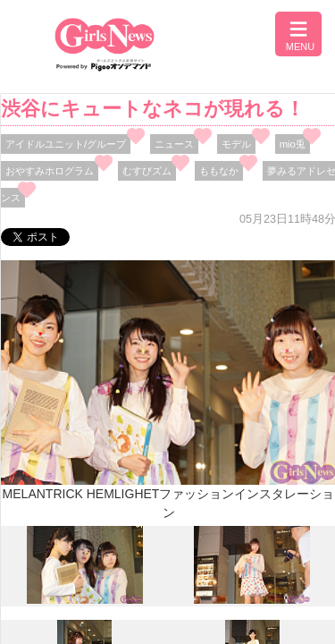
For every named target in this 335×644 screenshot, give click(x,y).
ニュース (174, 144)
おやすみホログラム (50, 171)
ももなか (219, 171)
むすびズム (147, 171)
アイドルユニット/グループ (66, 144)
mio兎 (293, 144)
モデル (236, 144)
